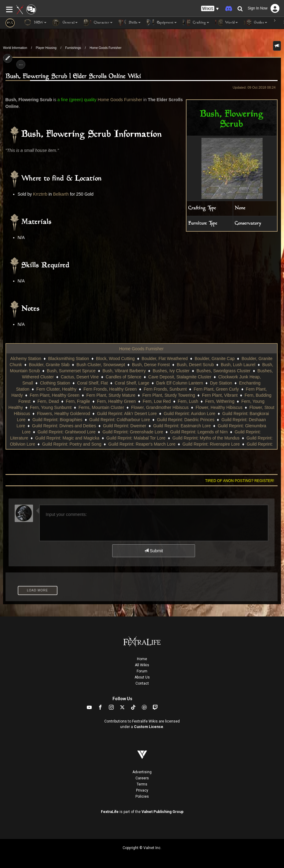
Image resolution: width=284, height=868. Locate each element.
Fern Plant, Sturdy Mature (111, 395)
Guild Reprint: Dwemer (125, 426)
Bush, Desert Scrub (195, 365)
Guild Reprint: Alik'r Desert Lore (127, 414)
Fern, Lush (188, 401)
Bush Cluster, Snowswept (101, 365)
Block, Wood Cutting (115, 359)
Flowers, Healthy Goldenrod (64, 414)
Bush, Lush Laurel (238, 365)
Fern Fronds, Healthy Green (110, 389)
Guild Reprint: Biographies (57, 420)
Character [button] (98, 23)
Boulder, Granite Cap (215, 359)
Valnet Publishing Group (162, 812)
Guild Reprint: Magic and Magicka (67, 438)
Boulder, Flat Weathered (165, 359)
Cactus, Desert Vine (80, 377)
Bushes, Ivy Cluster (171, 371)
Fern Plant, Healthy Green (55, 395)
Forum (142, 671)
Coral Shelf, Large (132, 383)
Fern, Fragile (78, 401)
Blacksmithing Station (68, 359)
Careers (142, 778)
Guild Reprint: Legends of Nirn (199, 432)
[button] (210, 9)
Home (142, 659)
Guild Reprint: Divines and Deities (64, 426)
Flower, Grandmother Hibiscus (160, 407)
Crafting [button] (196, 23)
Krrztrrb (40, 194)
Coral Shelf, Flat (92, 383)
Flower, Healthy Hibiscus (219, 407)
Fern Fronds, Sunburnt (165, 389)
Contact (142, 683)
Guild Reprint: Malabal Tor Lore (136, 438)
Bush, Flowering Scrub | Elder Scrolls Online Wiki (73, 77)
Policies (142, 796)
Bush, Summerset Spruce (71, 371)
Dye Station (221, 383)
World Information (15, 48)
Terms (142, 784)
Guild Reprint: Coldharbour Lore (120, 420)
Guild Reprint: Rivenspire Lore (211, 444)
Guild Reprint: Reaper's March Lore (142, 444)
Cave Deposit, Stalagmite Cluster (180, 377)
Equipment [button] (162, 23)
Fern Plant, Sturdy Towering (169, 395)
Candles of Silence (124, 377)
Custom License (149, 727)
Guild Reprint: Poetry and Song (72, 444)
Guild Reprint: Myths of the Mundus (206, 438)
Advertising (142, 772)
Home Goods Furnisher (105, 48)
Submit (154, 551)
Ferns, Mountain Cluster (101, 407)
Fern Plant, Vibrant (220, 395)
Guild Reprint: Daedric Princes (186, 420)
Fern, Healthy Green (116, 401)
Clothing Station (55, 383)
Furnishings (73, 48)
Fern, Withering (220, 401)
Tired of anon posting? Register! (240, 481)
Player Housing (46, 48)
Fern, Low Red (157, 401)
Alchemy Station (26, 359)
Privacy (142, 790)
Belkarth (61, 194)
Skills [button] (130, 23)
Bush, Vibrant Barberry (124, 371)
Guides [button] (256, 23)
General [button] (65, 23)
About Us (142, 677)
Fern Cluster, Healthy (57, 389)
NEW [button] (35, 23)
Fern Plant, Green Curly (216, 389)
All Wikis (142, 665)
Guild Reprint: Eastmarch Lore (182, 426)
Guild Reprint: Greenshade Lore (133, 432)
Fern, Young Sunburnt (51, 407)
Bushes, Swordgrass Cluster (224, 371)
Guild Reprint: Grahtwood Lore (67, 432)
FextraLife (110, 812)
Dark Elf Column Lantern (180, 383)
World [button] (227, 23)
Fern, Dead (48, 401)
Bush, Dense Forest (151, 365)
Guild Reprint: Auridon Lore (190, 414)
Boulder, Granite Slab (49, 365)
